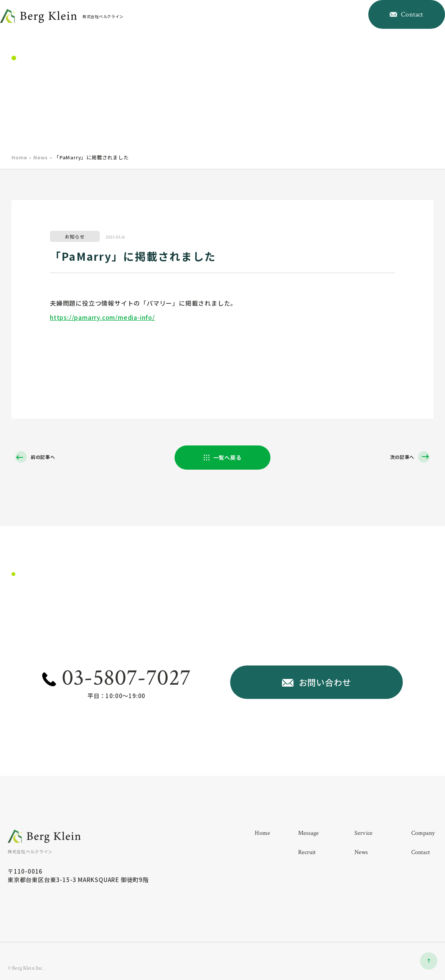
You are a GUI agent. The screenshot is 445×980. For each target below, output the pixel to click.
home (195, 28)
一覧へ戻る (227, 458)
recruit (315, 28)
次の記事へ (399, 458)
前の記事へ (46, 458)
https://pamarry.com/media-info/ (102, 317)
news (341, 28)
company (284, 28)
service (252, 28)
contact (421, 861)
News (41, 157)
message (223, 28)
